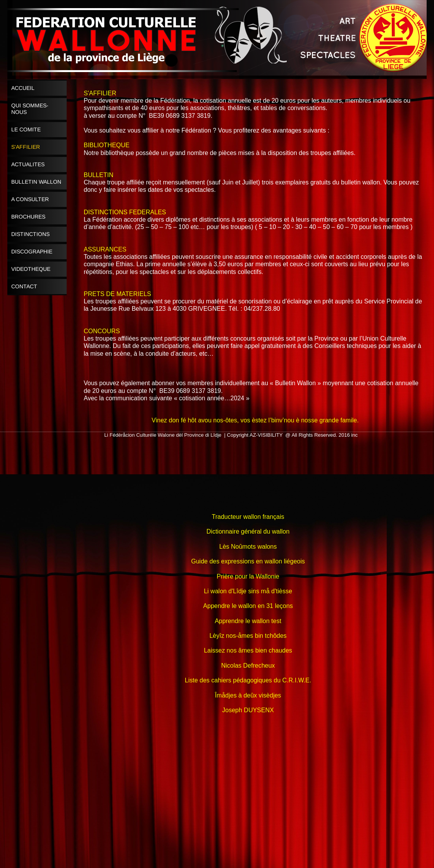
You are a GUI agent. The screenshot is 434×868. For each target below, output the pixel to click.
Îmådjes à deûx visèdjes (248, 695)
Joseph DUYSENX (248, 710)
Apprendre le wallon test (248, 621)
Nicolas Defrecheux (248, 666)
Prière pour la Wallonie (248, 576)
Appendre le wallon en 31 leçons (248, 606)
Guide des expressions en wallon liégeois (248, 561)
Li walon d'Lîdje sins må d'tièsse (248, 591)
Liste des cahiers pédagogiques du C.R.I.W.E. (248, 680)
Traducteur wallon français (248, 517)
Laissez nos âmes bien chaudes (248, 650)
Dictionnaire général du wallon (248, 531)
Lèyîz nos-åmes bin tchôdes (248, 636)
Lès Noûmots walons (248, 547)
